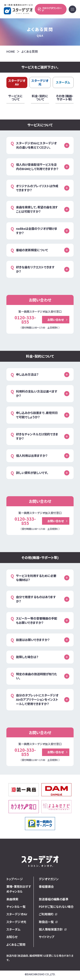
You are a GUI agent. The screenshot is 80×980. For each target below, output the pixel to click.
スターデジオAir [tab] (17, 82)
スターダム (13, 929)
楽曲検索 (12, 899)
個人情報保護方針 (51, 929)
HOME (11, 52)
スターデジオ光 (16, 922)
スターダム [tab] (63, 82)
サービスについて (15, 98)
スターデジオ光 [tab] (40, 82)
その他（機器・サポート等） (65, 98)
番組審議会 (46, 886)
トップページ (15, 879)
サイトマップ (47, 937)
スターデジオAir (17, 914)
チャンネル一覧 (16, 907)
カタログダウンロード (50, 9)
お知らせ (12, 937)
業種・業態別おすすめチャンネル (19, 889)
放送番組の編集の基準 (54, 899)
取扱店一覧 (46, 922)
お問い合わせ (56, 320)
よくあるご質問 (16, 944)
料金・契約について (40, 98)
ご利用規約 (46, 914)
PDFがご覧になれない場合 (56, 907)
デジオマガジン (49, 879)
